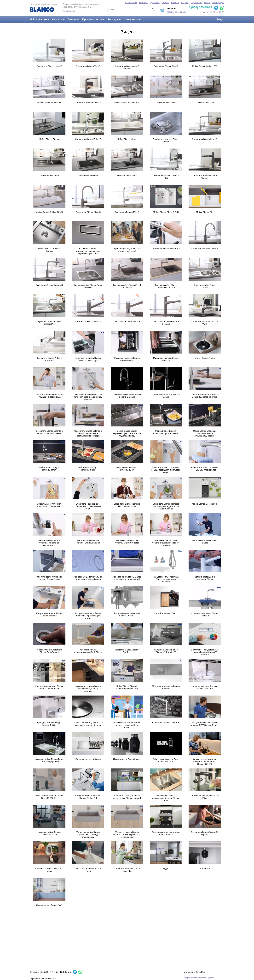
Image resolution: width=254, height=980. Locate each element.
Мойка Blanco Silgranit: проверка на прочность (127, 687)
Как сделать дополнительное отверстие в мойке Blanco (88, 578)
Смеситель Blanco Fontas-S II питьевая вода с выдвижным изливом (88, 397)
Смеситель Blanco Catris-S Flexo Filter (127, 870)
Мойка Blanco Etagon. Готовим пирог (88, 469)
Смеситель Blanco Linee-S (49, 66)
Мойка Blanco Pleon (88, 176)
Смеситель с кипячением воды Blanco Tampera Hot (49, 505)
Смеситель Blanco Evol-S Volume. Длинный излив (88, 542)
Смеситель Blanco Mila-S (127, 212)
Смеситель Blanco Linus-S (205, 139)
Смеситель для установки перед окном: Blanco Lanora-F (127, 797)
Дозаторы (73, 19)
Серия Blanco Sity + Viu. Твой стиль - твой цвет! (127, 250)
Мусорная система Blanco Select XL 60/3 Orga (88, 359)
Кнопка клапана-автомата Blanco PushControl (49, 651)
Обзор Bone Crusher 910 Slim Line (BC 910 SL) (49, 797)
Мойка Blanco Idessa (127, 139)
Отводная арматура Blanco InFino (166, 140)
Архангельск (69, 11)
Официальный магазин (43, 8)
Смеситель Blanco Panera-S (166, 723)
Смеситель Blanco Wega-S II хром (49, 870)
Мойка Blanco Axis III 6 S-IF (127, 103)
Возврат (175, 3)
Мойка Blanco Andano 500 (205, 66)
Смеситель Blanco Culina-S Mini (166, 177)
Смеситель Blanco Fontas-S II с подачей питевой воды (49, 396)
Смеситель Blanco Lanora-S (49, 285)
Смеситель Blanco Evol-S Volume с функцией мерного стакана (166, 543)
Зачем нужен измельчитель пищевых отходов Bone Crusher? (127, 725)
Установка (205, 869)
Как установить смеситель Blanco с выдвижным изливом (166, 579)
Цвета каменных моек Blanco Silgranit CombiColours (49, 687)
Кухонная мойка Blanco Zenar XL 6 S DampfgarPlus (49, 760)
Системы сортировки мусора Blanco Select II (166, 833)
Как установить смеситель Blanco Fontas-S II (88, 797)
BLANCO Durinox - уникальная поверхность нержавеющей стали (88, 251)
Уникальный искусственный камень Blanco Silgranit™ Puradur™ (205, 652)
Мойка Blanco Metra (49, 176)
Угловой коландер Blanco (166, 613)
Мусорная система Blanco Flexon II (166, 359)
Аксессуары (114, 19)
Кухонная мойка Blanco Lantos (205, 286)
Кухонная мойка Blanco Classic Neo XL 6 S (166, 286)
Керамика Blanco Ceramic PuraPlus (127, 651)
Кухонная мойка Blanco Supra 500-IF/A (88, 286)
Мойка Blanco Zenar (127, 176)
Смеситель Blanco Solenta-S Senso (166, 396)
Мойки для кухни (39, 19)
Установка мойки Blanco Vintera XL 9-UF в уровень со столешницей (127, 835)
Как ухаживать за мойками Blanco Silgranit (49, 614)
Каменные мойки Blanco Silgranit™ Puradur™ (166, 651)
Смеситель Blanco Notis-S (88, 322)
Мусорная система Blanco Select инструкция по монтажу (88, 689)
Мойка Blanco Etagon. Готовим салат (49, 469)
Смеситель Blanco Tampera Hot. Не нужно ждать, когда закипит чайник (166, 506)
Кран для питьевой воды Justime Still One (205, 687)
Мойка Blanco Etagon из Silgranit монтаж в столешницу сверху (205, 433)
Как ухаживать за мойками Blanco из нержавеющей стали (88, 616)
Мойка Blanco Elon (205, 103)
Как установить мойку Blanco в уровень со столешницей (127, 578)
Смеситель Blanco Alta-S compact (127, 67)
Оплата (165, 3)
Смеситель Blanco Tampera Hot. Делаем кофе (127, 505)
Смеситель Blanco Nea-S (166, 66)
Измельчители (133, 19)
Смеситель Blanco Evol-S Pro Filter (205, 797)
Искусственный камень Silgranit (199, 977)
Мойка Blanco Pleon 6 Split (166, 212)
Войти (207, 3)
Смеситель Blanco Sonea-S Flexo (88, 870)
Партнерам (196, 3)
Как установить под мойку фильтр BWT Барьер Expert (205, 724)
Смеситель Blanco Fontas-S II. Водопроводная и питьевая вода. (166, 470)
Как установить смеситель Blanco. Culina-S (127, 614)
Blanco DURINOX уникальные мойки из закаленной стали (88, 724)
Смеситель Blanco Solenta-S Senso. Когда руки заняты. (49, 432)
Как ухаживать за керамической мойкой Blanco (88, 651)
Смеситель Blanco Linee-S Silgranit (205, 177)
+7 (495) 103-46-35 (60, 972)
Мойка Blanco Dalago (166, 103)
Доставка (155, 3)
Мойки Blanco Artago (205, 358)
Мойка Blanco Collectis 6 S (205, 504)
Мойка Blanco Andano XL (49, 103)
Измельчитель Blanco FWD (49, 905)
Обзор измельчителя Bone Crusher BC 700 (166, 760)
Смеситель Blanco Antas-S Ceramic (49, 359)
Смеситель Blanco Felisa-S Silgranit (166, 323)
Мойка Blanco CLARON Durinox (49, 250)
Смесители (58, 19)
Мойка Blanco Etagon (49, 139)
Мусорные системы (93, 19)
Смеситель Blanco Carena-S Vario (205, 323)
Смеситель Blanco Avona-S (88, 103)
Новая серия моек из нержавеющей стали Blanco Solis (166, 798)
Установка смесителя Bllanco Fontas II (205, 614)
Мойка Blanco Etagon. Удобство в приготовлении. (166, 432)
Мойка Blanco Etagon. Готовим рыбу (127, 469)
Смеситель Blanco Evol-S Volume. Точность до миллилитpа (49, 543)
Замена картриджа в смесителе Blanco (205, 578)
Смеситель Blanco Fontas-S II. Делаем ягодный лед (205, 469)
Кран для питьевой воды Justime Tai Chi (49, 724)
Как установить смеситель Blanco (205, 542)
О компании (131, 3)
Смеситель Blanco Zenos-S (127, 322)
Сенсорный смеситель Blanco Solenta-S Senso (127, 396)
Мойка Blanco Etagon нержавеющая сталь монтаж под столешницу (127, 433)
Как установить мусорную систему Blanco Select (49, 578)
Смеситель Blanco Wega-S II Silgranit (205, 833)
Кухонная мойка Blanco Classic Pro (49, 323)
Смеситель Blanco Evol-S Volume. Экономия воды (127, 542)
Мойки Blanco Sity (205, 212)
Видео (221, 19)
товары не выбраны (177, 12)
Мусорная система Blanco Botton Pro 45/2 (127, 359)
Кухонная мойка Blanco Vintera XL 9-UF (49, 833)
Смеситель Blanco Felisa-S (88, 139)
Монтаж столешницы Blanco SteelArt (166, 687)
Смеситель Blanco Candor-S (205, 249)
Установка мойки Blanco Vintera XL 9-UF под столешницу (88, 835)
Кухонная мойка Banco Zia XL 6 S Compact (127, 286)
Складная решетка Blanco (88, 759)
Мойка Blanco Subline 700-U (49, 212)
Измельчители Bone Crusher (127, 759)
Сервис (185, 3)
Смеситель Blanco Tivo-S (88, 66)
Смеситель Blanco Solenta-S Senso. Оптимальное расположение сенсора (88, 433)
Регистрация (218, 3)
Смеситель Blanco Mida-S (88, 212)
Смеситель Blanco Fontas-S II (166, 249)
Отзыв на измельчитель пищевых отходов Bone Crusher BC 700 (205, 762)
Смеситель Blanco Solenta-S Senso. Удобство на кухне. (205, 396)
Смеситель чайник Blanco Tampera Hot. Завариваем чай (88, 506)
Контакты (144, 3)
